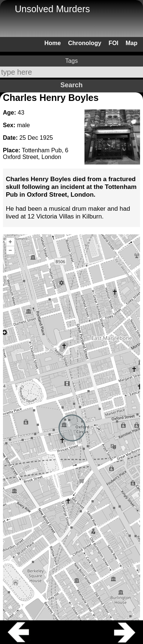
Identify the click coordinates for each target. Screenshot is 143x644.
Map (132, 43)
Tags (71, 61)
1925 (46, 138)
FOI (114, 43)
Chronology (85, 43)
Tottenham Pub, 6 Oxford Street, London (36, 154)
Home (53, 43)
